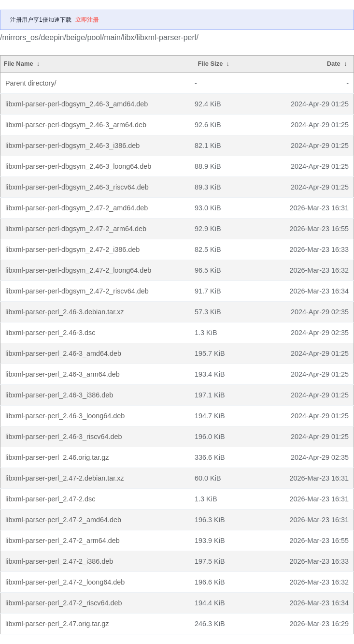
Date (334, 64)
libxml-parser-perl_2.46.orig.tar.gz (57, 457)
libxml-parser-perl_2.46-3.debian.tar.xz (65, 312)
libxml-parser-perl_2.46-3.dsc (50, 333)
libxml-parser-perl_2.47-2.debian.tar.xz (65, 478)
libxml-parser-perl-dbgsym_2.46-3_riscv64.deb (77, 187)
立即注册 (87, 20)
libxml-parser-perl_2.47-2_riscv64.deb (64, 603)
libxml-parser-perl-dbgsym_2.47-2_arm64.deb (76, 229)
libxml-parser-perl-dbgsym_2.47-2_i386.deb (72, 249)
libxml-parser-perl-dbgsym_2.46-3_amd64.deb (77, 104)
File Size (211, 64)
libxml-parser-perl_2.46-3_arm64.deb (63, 374)
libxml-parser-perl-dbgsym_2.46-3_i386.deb (72, 146)
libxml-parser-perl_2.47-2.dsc (50, 499)
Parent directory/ (31, 83)
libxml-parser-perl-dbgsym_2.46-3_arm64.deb (76, 125)
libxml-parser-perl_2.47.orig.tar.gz (57, 624)
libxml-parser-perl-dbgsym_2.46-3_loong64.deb (78, 166)
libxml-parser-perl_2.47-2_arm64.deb (63, 541)
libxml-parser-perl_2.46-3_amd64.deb (63, 353)
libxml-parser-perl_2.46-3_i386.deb (59, 395)
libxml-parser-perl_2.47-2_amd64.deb (63, 520)
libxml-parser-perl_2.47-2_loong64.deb (65, 582)
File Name (18, 64)
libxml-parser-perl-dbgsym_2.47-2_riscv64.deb (77, 291)
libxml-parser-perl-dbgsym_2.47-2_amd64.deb (77, 208)
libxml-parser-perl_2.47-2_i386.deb (59, 561)
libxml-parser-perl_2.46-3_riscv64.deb (64, 437)
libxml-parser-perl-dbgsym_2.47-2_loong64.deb (78, 270)
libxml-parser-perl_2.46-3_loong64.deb (65, 416)
